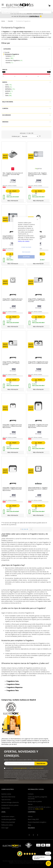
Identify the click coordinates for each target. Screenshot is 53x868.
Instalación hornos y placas (10, 805)
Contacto (31, 794)
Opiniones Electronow (8, 797)
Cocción (11, 21)
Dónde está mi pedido (35, 801)
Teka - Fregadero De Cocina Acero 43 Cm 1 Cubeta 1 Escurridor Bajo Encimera (13, 174)
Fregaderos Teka (13, 690)
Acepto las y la (25, 768)
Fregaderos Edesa (13, 684)
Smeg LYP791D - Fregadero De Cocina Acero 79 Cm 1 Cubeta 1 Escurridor (11, 363)
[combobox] (26, 12)
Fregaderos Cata (13, 681)
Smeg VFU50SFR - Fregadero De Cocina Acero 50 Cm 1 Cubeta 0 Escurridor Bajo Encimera (11, 237)
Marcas (30, 804)
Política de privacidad (8, 822)
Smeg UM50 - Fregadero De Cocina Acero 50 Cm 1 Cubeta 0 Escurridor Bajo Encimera (12, 426)
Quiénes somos (6, 794)
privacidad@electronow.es (10, 779)
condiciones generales (20, 768)
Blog (29, 825)
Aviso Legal (5, 828)
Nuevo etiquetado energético (37, 822)
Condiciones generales (9, 819)
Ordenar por (16, 136)
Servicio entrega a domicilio (10, 802)
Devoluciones (6, 808)
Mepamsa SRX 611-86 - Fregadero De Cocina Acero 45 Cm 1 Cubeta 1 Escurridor (38, 174)
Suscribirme (41, 763)
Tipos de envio (6, 800)
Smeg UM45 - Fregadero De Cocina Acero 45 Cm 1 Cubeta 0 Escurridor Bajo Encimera (12, 489)
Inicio (3, 21)
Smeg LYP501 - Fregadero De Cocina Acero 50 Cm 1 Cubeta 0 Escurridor (13, 300)
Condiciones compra (8, 817)
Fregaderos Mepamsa (15, 687)
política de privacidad (37, 768)
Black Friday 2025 (33, 819)
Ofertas (30, 817)
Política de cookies (24, 241)
